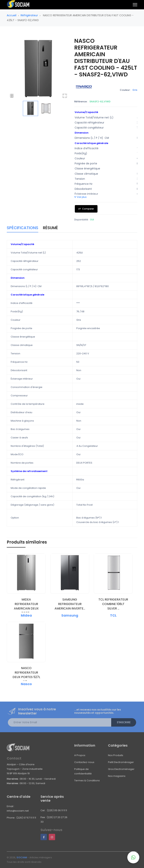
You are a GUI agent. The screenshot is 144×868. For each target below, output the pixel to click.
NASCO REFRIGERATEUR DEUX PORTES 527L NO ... (26, 675)
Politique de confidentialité (83, 771)
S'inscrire (124, 722)
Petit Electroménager (121, 762)
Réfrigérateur (29, 15)
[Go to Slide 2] (46, 108)
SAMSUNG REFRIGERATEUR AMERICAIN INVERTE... (70, 604)
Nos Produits (116, 755)
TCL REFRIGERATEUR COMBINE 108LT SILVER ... (113, 604)
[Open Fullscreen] (65, 95)
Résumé (50, 228)
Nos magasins (117, 776)
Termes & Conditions (87, 780)
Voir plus (80, 197)
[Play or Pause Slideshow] (12, 95)
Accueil (12, 15)
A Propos (80, 755)
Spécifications (22, 228)
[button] (38, 69)
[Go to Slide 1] (30, 108)
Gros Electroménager (121, 769)
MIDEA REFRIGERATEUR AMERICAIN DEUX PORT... (26, 606)
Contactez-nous (84, 762)
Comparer (86, 209)
